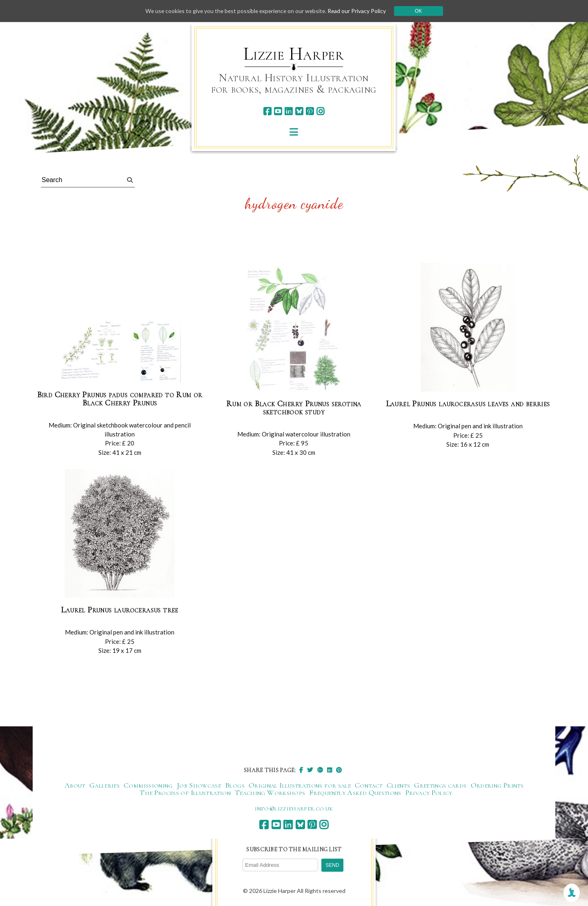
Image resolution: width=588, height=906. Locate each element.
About (75, 786)
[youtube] (278, 111)
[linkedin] (288, 111)
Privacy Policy (429, 793)
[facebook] (267, 111)
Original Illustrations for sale (300, 786)
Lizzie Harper (294, 54)
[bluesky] (299, 111)
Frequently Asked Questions (355, 793)
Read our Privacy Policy (359, 11)
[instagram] (320, 111)
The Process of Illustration (185, 793)
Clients (399, 786)
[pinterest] (310, 111)
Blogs (235, 786)
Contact (369, 786)
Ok (421, 11)
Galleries (105, 786)
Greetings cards (440, 786)
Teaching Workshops (270, 793)
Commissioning (148, 786)
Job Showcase (199, 786)
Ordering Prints (497, 786)
